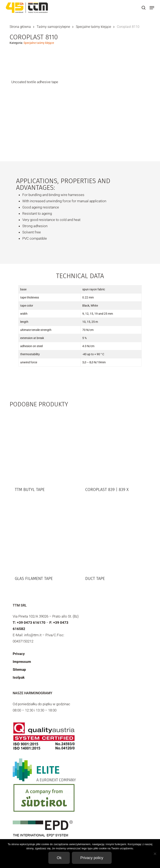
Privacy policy (92, 858)
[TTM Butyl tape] (43, 446)
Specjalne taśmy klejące (93, 27)
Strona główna (20, 27)
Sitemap (19, 669)
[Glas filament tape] (43, 535)
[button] (152, 8)
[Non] (155, 854)
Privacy (19, 654)
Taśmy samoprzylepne (53, 27)
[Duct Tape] (114, 535)
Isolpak (19, 677)
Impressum (22, 662)
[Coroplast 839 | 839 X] (114, 446)
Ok (59, 858)
